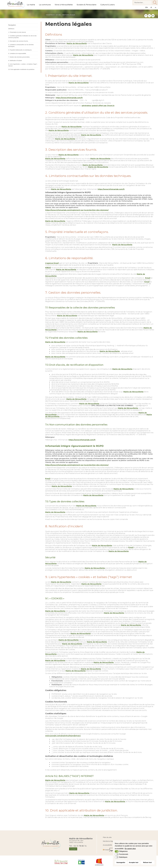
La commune (45, 5)
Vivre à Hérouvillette (64, 5)
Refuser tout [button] (147, 862)
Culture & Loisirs (107, 5)
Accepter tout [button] (134, 862)
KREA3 (48, 268)
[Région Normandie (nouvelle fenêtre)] (99, 862)
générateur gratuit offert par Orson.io (98, 106)
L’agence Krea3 (52, 263)
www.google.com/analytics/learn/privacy (63, 736)
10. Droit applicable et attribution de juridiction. (22, 69)
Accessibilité (107, 845)
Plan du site (107, 837)
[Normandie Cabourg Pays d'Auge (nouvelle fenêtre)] (61, 862)
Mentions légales (109, 841)
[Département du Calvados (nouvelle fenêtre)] (81, 862)
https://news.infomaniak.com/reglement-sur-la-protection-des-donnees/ (77, 210)
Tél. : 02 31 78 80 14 (78, 846)
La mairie (31, 5)
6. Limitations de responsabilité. (17, 53)
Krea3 (148, 278)
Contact (73, 849)
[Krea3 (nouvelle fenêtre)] (109, 850)
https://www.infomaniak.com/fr (69, 98)
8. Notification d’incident (15, 61)
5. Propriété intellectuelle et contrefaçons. (20, 50)
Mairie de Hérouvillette (77, 43)
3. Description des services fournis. (18, 41)
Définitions (11, 29)
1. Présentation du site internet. (17, 32)
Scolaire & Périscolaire (86, 5)
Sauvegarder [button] (121, 862)
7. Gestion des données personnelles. (19, 57)
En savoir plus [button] (130, 849)
